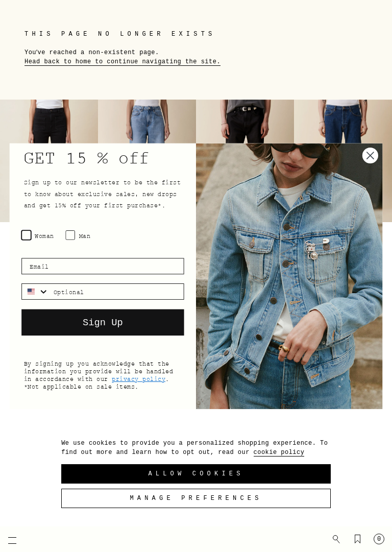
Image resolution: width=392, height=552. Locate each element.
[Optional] (116, 291)
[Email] (103, 266)
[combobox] (35, 291)
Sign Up (103, 322)
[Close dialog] (370, 155)
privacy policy (139, 378)
